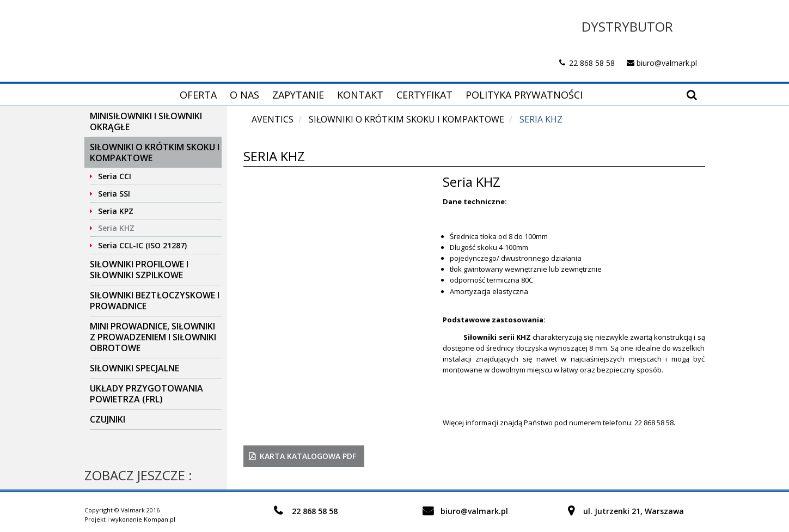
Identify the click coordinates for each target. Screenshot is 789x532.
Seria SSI (114, 194)
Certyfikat (424, 95)
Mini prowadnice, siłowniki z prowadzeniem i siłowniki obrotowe (153, 337)
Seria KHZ (116, 228)
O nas (244, 95)
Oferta (198, 95)
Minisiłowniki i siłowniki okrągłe (146, 121)
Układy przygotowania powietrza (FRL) (146, 394)
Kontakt (360, 95)
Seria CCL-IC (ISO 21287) (142, 245)
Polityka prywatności (524, 95)
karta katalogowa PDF (308, 456)
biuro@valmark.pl (667, 63)
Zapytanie (298, 95)
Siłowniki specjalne (134, 368)
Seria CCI (115, 176)
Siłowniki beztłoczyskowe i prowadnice (155, 301)
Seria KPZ (116, 211)
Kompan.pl (160, 519)
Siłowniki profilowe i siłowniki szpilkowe (139, 270)
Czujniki (108, 419)
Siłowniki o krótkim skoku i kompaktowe (155, 152)
